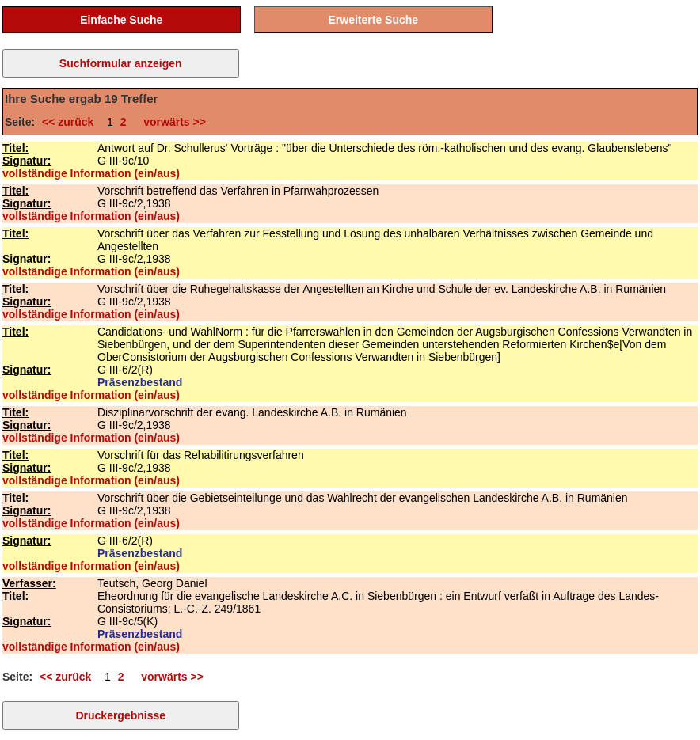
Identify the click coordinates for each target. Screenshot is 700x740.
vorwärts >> (171, 122)
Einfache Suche (121, 20)
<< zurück (71, 122)
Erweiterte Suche (374, 20)
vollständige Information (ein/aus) (91, 173)
